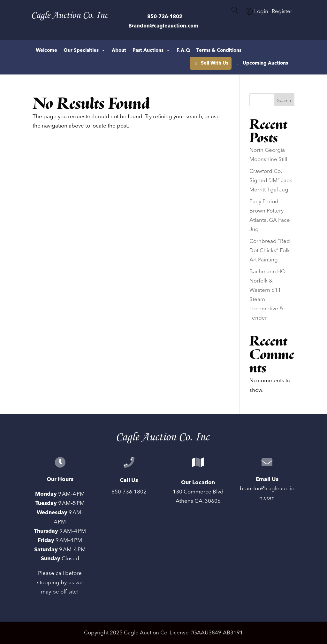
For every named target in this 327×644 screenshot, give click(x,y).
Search (284, 101)
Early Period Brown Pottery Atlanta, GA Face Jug (270, 216)
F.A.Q (183, 50)
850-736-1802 (165, 17)
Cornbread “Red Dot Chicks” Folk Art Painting (270, 251)
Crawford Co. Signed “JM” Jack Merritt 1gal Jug (271, 181)
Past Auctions (151, 50)
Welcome (46, 50)
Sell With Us (278, 50)
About (119, 50)
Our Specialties (84, 50)
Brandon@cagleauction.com (163, 26)
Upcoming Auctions (265, 63)
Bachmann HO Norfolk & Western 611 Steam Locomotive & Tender (267, 295)
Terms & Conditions (219, 50)
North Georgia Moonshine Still (268, 155)
